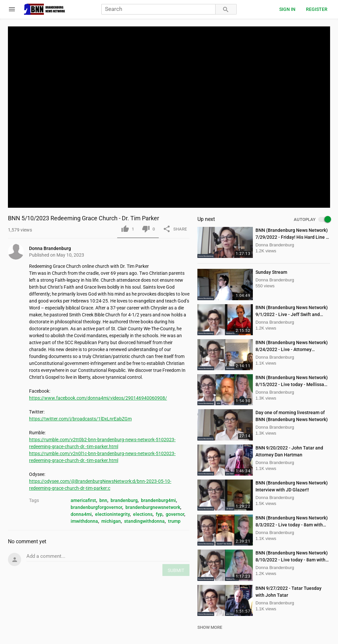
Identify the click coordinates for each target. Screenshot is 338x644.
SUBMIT (176, 570)
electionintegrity (112, 514)
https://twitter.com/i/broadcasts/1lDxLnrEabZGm (80, 419)
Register (317, 9)
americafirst (83, 500)
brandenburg (124, 500)
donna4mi (81, 514)
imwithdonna (84, 521)
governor (175, 514)
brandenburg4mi (158, 500)
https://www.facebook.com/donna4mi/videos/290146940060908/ (98, 398)
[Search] (158, 9)
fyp (159, 514)
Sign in (287, 9)
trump (174, 521)
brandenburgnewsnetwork (153, 507)
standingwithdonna (144, 521)
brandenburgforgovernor (96, 507)
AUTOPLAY (312, 220)
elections (143, 514)
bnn (103, 500)
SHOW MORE (210, 627)
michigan (111, 521)
